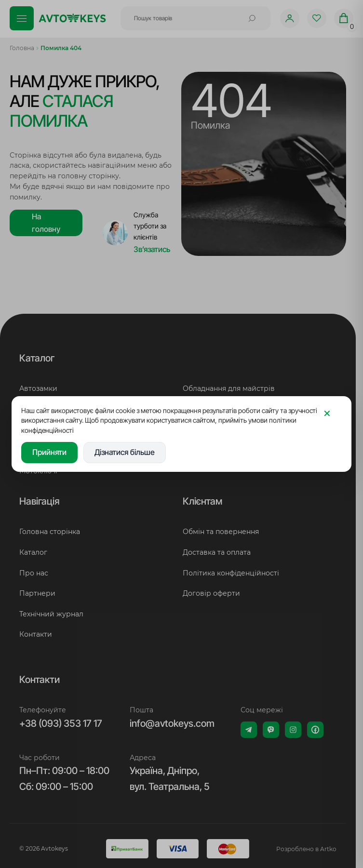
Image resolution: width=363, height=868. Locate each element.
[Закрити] (327, 414)
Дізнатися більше (125, 452)
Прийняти (49, 452)
